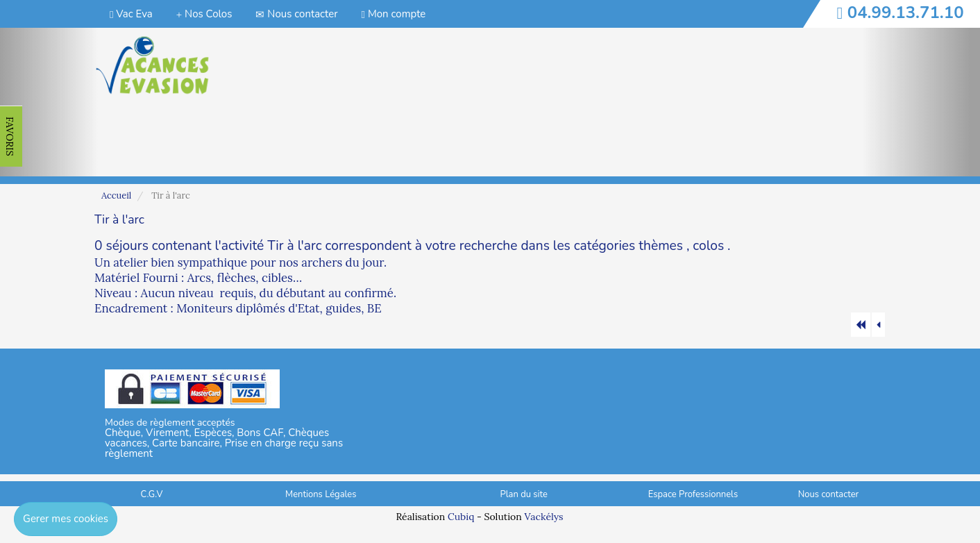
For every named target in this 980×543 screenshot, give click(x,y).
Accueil (116, 195)
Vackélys (543, 517)
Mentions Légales (321, 494)
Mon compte (394, 14)
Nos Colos (204, 14)
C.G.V (152, 494)
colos (708, 246)
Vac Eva (131, 14)
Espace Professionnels (693, 494)
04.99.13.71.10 (906, 12)
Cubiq (461, 517)
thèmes (661, 246)
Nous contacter (296, 14)
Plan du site (524, 494)
